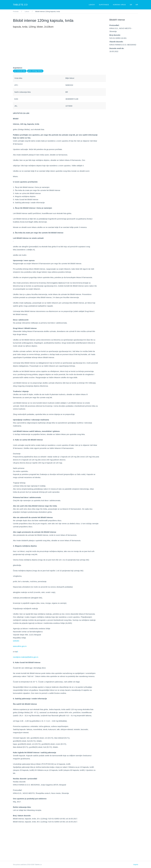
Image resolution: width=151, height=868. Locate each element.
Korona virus (120, 5)
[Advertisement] (59, 50)
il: (18, 652)
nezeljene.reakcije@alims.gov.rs (26, 657)
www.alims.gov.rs (20, 646)
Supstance (104, 5)
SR (131, 5)
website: (16, 641)
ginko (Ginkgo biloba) (35, 71)
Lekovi (92, 5)
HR (137, 5)
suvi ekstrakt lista (20, 71)
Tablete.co (20, 5)
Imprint (136, 865)
